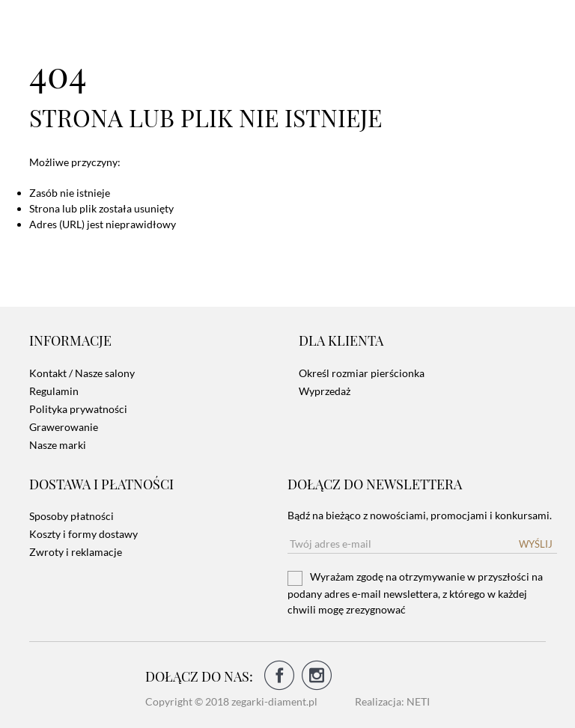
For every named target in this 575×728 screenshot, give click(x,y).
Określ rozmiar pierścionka (362, 373)
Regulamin (54, 391)
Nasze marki (58, 445)
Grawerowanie (64, 427)
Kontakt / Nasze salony (82, 373)
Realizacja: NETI (392, 701)
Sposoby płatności (72, 516)
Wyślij (536, 544)
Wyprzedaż (325, 391)
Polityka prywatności (78, 409)
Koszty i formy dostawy (83, 534)
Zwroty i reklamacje (76, 552)
